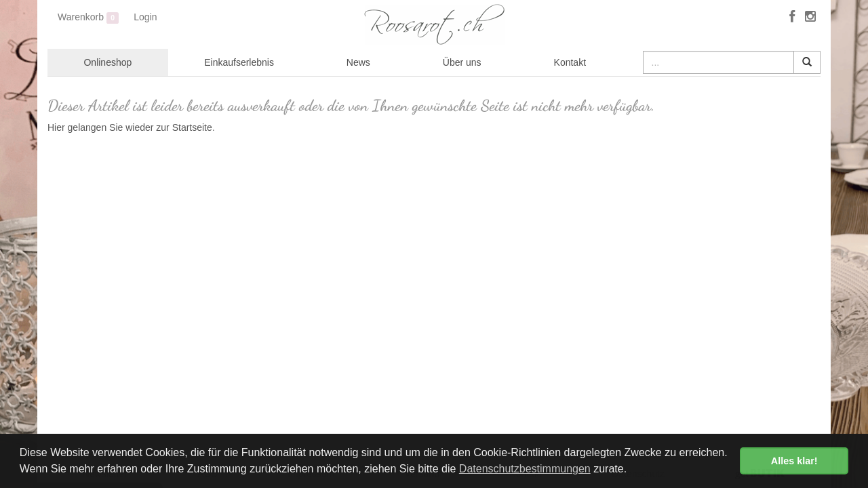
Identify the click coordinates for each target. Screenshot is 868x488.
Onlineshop (107, 62)
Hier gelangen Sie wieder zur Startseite (130, 127)
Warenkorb (88, 18)
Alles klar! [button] (794, 461)
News (358, 62)
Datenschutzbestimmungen (525, 469)
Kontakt (570, 62)
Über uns (462, 62)
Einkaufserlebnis (239, 62)
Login (145, 17)
